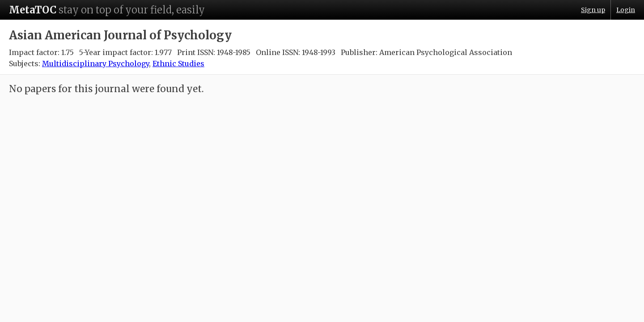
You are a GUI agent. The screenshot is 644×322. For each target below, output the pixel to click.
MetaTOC (33, 10)
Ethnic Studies (178, 64)
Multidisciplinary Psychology (95, 64)
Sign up (593, 10)
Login (626, 10)
